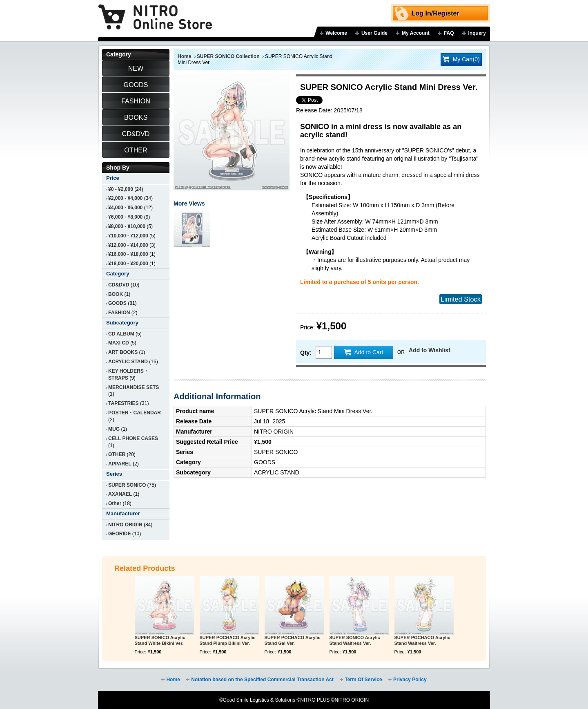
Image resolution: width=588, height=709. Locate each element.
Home (184, 56)
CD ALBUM (121, 334)
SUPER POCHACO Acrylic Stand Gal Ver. (293, 640)
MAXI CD (119, 343)
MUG (114, 429)
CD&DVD (119, 285)
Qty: (306, 353)
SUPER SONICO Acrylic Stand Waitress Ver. (355, 640)
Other (115, 503)
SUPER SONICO (127, 485)
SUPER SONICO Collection (228, 56)
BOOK (116, 294)
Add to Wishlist (430, 350)
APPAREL (120, 464)
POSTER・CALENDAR (135, 413)
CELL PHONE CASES (133, 438)
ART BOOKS (123, 352)
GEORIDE (120, 534)
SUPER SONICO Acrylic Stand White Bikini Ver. (160, 640)
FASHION (119, 313)
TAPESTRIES (124, 403)
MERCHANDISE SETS (134, 387)
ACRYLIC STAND (128, 362)
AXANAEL (120, 494)
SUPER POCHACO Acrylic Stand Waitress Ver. (422, 640)
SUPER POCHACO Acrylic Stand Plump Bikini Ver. (228, 640)
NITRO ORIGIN (125, 525)
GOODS (117, 303)
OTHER (117, 454)
